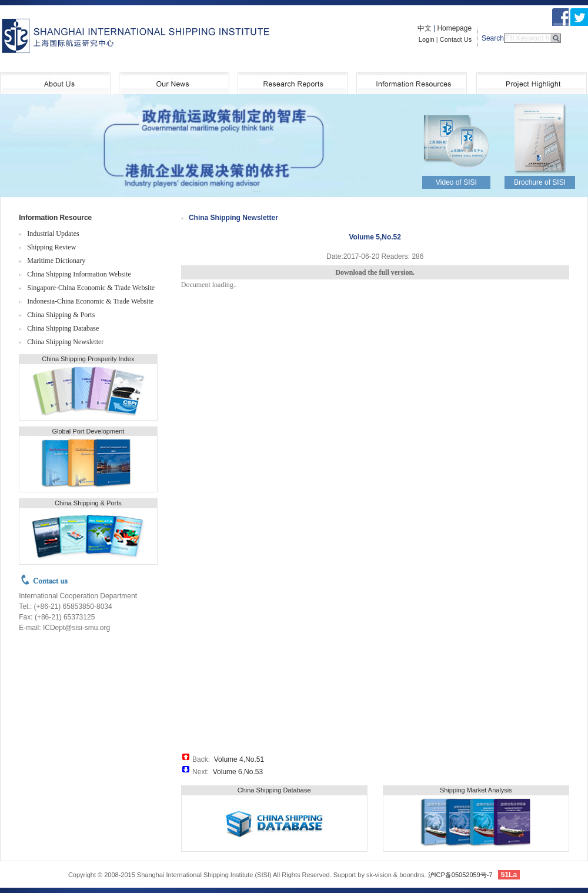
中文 (425, 28)
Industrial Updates (53, 234)
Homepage (454, 28)
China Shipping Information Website (79, 274)
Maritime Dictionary (56, 261)
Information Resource (55, 218)
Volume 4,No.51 (239, 759)
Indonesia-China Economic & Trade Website (90, 301)
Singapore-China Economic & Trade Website (91, 288)
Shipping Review (51, 247)
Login (427, 39)
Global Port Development (88, 431)
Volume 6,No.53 (238, 772)
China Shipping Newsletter (65, 342)
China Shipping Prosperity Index (88, 359)
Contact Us (456, 39)
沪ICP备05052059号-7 (460, 875)
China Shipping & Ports (61, 315)
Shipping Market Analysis (476, 790)
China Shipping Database (63, 328)
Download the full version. (375, 272)
